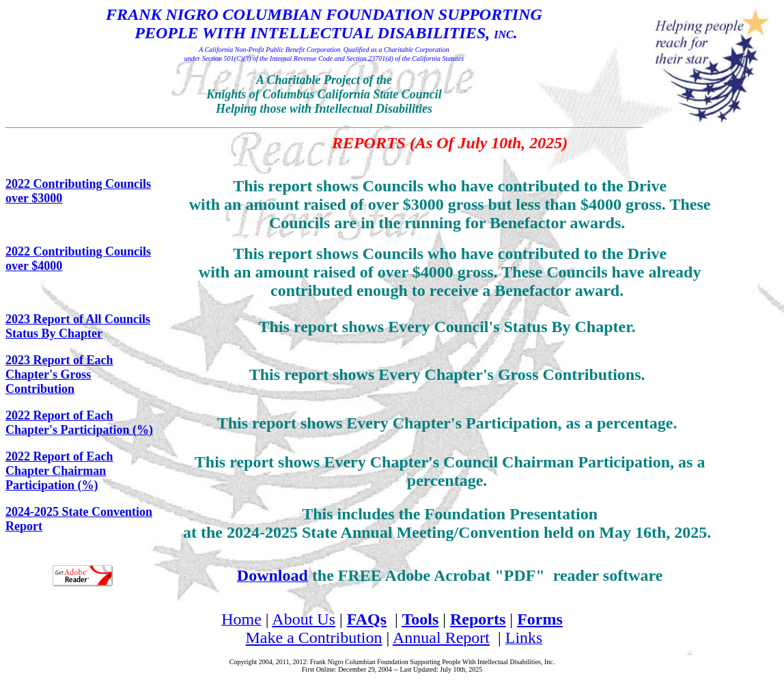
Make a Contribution (314, 638)
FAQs (367, 619)
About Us (304, 619)
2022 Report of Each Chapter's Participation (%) (79, 423)
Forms (540, 619)
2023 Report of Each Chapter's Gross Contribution (59, 374)
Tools (420, 619)
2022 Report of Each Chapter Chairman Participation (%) (59, 471)
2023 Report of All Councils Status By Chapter (78, 326)
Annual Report (441, 638)
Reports (478, 619)
